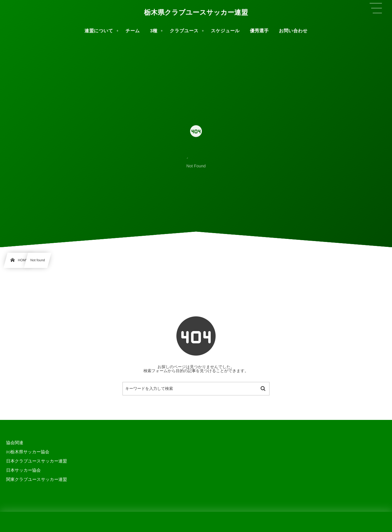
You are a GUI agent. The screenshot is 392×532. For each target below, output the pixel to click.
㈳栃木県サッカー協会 (28, 452)
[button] (376, 8)
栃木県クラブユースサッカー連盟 (196, 12)
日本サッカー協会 (23, 470)
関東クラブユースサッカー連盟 (37, 479)
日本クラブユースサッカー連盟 (37, 461)
